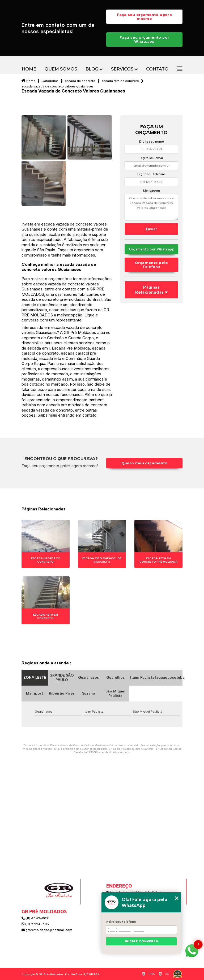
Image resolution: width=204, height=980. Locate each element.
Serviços (122, 69)
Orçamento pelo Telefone (151, 265)
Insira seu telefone (121, 922)
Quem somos (61, 69)
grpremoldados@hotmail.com (47, 930)
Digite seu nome (152, 142)
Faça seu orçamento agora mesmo (144, 17)
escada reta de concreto (120, 81)
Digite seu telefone (152, 174)
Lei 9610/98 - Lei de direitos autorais (107, 752)
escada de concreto (80, 81)
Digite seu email (152, 158)
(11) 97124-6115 (35, 924)
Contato (157, 69)
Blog (92, 69)
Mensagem (152, 191)
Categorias (50, 81)
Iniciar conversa (141, 941)
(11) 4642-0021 (35, 918)
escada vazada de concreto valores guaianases (58, 86)
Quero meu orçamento (144, 463)
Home (29, 69)
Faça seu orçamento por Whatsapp (144, 39)
